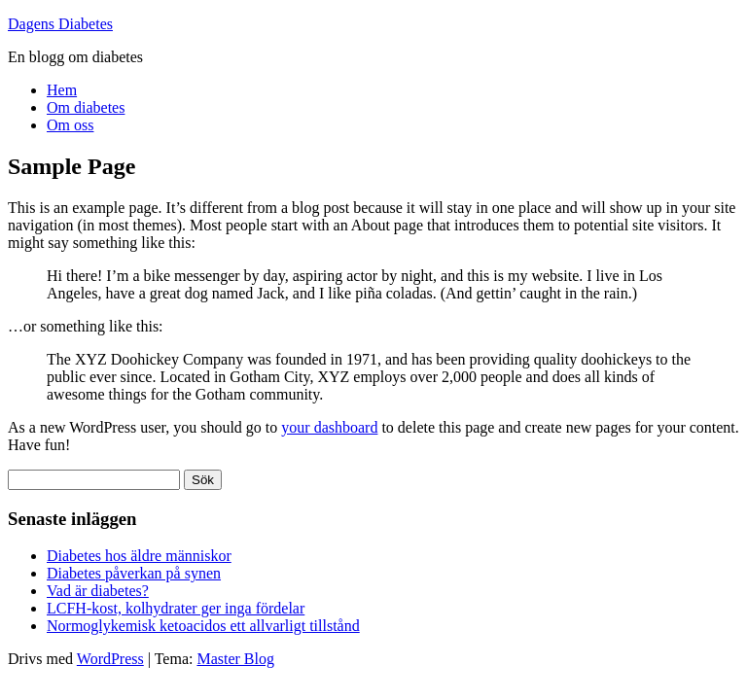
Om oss (70, 125)
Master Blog (235, 659)
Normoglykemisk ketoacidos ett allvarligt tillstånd (203, 626)
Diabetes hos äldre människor (139, 556)
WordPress (110, 659)
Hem (62, 90)
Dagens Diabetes (60, 24)
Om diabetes (86, 107)
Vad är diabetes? (98, 591)
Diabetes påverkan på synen (134, 573)
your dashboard (329, 427)
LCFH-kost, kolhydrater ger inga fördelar (176, 608)
